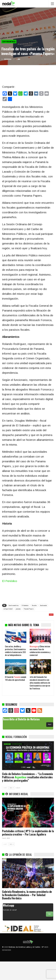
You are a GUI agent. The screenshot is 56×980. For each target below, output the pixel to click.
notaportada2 (8, 609)
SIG (12, 806)
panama (18, 609)
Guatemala (43, 605)
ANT (5, 806)
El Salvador (25, 605)
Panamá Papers (29, 609)
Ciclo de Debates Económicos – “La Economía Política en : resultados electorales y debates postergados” (27, 796)
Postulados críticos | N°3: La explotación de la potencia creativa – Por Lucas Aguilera (28, 851)
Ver (50, 933)
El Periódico (10, 581)
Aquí (50, 743)
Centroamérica (9, 42)
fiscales (34, 605)
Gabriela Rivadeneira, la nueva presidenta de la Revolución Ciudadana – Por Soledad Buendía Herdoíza (27, 913)
